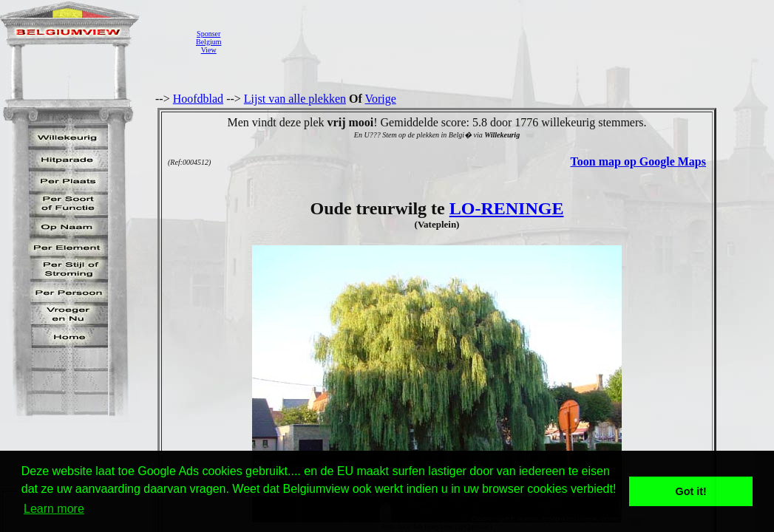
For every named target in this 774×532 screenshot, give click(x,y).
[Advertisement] (499, 41)
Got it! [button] (691, 491)
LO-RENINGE (507, 208)
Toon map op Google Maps (638, 161)
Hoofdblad (198, 99)
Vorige (381, 99)
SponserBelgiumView (208, 42)
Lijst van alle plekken (295, 99)
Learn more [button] (54, 509)
